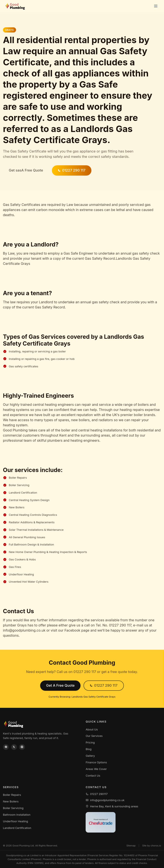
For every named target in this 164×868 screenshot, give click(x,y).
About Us (92, 729)
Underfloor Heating (15, 821)
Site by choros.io (152, 846)
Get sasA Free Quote (26, 170)
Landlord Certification (17, 828)
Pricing (90, 742)
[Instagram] (22, 747)
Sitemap (131, 846)
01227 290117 (97, 794)
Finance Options (96, 762)
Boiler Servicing (13, 808)
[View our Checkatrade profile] (101, 822)
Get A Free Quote (60, 685)
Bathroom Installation (17, 815)
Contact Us (93, 776)
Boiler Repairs (12, 795)
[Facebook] (6, 747)
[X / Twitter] (14, 747)
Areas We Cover (96, 769)
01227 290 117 (72, 170)
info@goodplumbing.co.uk (105, 800)
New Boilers (11, 801)
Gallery (90, 756)
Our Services (94, 736)
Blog (89, 749)
